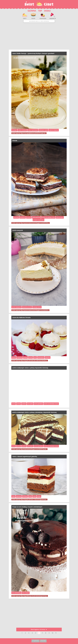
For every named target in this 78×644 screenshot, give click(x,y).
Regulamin (35, 641)
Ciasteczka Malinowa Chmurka (21, 318)
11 (56, 633)
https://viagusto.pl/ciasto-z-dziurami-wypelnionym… (34, 499)
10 (52, 633)
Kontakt (43, 641)
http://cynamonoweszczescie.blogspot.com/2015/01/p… (35, 223)
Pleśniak (15, 141)
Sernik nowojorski (18, 230)
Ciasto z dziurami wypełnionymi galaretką (25, 456)
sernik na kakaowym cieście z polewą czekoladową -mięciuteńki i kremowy (34, 412)
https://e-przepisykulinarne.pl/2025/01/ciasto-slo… (33, 133)
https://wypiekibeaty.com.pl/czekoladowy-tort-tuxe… (34, 596)
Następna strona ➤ (39, 629)
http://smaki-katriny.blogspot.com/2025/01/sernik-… (34, 449)
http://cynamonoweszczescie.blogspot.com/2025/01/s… (35, 310)
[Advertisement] (39, 36)
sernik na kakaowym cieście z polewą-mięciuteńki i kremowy (30, 368)
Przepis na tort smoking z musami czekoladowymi (27, 507)
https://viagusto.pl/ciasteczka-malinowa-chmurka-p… (34, 361)
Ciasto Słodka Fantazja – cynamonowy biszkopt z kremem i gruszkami (33, 53)
